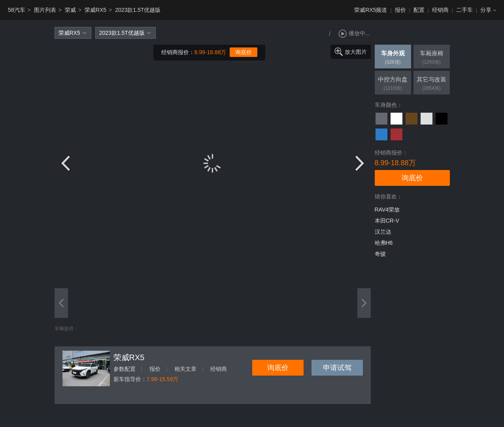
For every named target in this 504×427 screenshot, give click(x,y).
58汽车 (17, 10)
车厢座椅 (432, 58)
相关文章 (185, 369)
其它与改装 (432, 84)
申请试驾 (337, 368)
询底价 (244, 52)
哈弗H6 (384, 243)
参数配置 (125, 369)
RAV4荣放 (387, 210)
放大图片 (356, 52)
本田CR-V (387, 221)
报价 (400, 10)
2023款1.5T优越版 (138, 10)
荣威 (70, 10)
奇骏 (380, 254)
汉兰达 (383, 232)
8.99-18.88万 (210, 52)
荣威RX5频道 (371, 10)
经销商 (440, 10)
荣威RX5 (95, 10)
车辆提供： (66, 329)
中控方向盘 (393, 84)
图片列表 (45, 10)
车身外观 (393, 58)
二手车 (464, 10)
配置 (419, 10)
